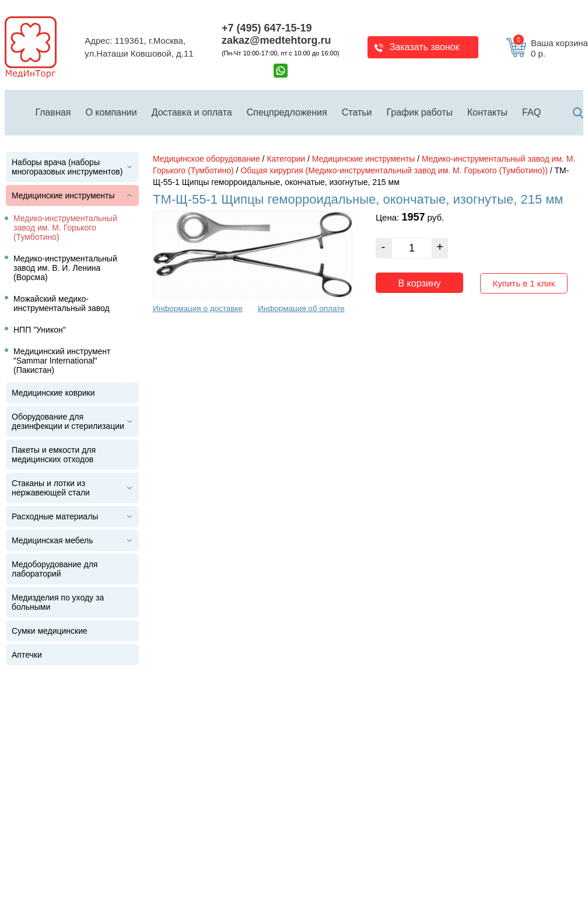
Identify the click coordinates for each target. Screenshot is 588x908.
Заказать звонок (425, 47)
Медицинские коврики (53, 393)
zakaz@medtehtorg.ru (276, 40)
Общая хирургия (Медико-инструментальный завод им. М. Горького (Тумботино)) (394, 170)
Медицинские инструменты (63, 195)
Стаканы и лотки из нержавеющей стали (51, 488)
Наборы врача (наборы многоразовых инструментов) (67, 167)
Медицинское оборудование (206, 159)
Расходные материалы (55, 516)
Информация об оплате (301, 308)
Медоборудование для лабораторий (55, 569)
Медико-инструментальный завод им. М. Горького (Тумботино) (65, 228)
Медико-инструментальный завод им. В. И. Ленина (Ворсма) (65, 268)
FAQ (531, 112)
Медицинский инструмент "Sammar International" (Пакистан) (62, 361)
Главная (53, 112)
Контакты (487, 112)
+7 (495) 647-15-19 (267, 28)
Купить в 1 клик (524, 283)
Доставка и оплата (192, 112)
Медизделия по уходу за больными (58, 602)
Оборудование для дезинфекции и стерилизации (68, 421)
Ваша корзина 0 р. (551, 48)
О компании (111, 112)
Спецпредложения (287, 112)
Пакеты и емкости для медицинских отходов (54, 455)
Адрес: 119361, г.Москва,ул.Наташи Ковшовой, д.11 (139, 47)
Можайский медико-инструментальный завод (62, 303)
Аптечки (27, 655)
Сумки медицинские (50, 631)
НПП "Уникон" (40, 330)
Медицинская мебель (52, 540)
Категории (286, 159)
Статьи (357, 112)
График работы (420, 112)
